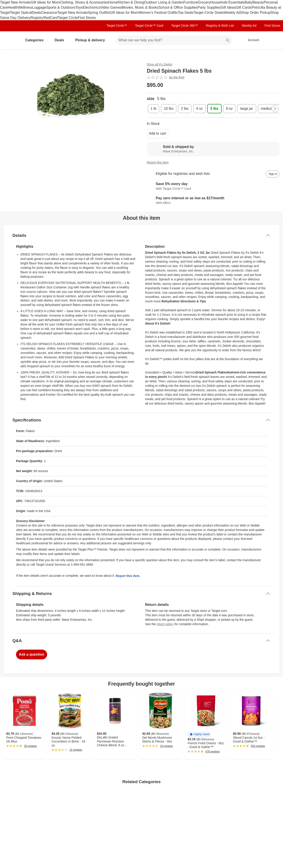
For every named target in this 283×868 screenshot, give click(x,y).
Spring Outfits (99, 13)
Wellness (25, 7)
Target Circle (68, 18)
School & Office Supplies (178, 7)
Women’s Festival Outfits (158, 13)
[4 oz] (199, 109)
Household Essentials (227, 2)
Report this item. (128, 576)
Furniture (191, 2)
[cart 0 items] (274, 40)
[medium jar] (270, 109)
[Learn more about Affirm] (213, 201)
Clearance (49, 13)
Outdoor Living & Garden (164, 2)
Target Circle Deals (209, 13)
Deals (36, 13)
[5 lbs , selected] (214, 109)
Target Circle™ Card (149, 26)
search (228, 41)
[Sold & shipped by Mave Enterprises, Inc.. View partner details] (213, 149)
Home (113, 2)
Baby (249, 2)
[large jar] (247, 109)
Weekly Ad (232, 13)
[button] (199, 734)
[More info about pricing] (249, 85)
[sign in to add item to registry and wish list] (273, 174)
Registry (37, 18)
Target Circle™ (117, 26)
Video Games (111, 7)
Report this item (158, 162)
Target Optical (21, 13)
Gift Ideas (228, 7)
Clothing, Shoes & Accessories (84, 2)
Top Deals (186, 13)
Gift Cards (244, 7)
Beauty (258, 2)
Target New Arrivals (15, 2)
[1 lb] (154, 109)
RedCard (51, 18)
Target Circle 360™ (185, 26)
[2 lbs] (185, 109)
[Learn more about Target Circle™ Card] (213, 186)
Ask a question (32, 654)
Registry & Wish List (220, 26)
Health (13, 7)
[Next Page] (275, 109)
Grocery (204, 2)
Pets (255, 7)
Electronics (91, 7)
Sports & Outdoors (61, 7)
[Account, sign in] (251, 40)
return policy (165, 624)
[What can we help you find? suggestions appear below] (174, 40)
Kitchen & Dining (131, 2)
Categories (36, 40)
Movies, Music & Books (140, 7)
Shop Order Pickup (255, 13)
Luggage (39, 7)
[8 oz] (229, 109)
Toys (79, 7)
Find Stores (87, 18)
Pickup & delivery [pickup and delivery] (92, 40)
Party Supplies (209, 7)
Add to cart (158, 133)
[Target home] (10, 40)
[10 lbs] (169, 109)
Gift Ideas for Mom (45, 2)
